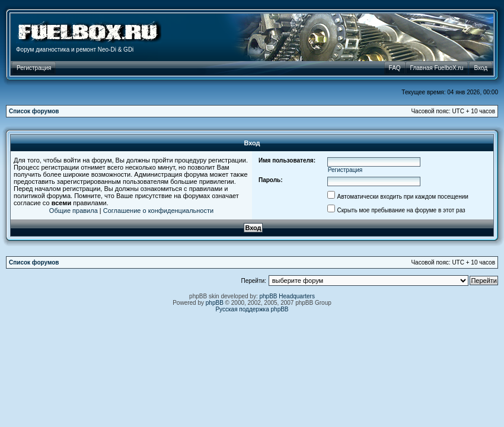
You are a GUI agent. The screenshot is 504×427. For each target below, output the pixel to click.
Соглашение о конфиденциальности (158, 211)
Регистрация (345, 170)
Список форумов (34, 111)
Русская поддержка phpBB (252, 309)
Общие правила (74, 211)
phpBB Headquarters (287, 296)
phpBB (215, 303)
